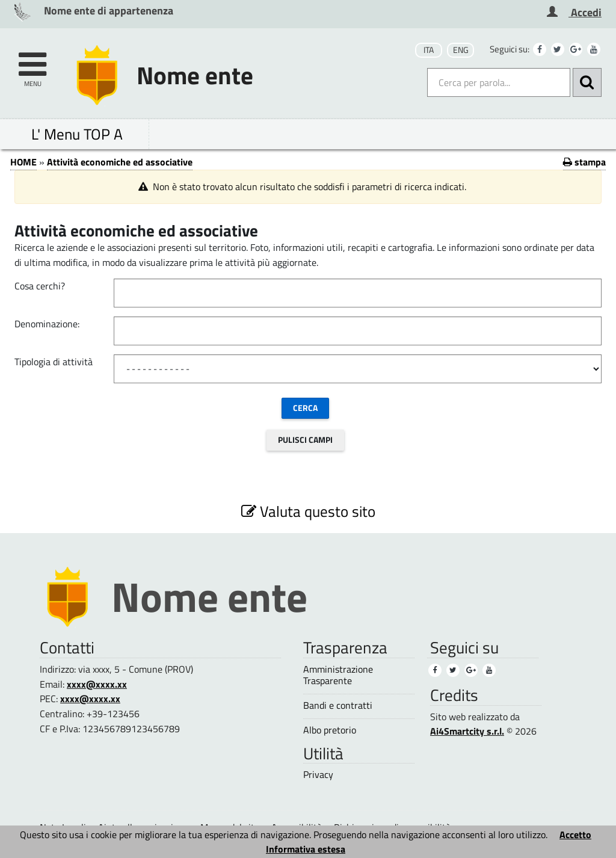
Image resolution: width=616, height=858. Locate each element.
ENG (461, 50)
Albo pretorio (330, 730)
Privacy (318, 775)
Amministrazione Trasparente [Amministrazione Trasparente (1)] (338, 675)
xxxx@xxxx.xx (97, 684)
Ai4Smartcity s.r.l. (467, 731)
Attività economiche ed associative (120, 162)
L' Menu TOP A (77, 134)
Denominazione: (47, 324)
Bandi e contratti (338, 705)
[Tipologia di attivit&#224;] (358, 369)
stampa (584, 162)
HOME (23, 162)
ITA (429, 50)
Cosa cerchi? (40, 286)
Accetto (575, 835)
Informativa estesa (306, 849)
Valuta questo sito (308, 511)
